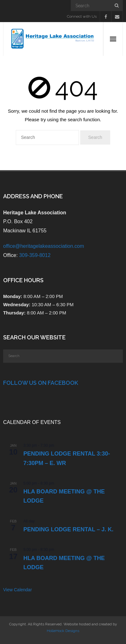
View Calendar (18, 590)
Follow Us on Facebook (41, 383)
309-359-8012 (35, 255)
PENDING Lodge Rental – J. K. (68, 529)
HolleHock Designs (63, 631)
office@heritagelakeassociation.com (44, 246)
